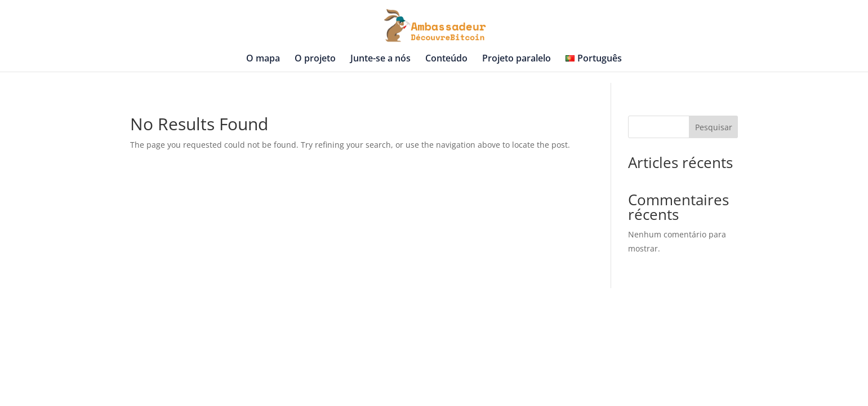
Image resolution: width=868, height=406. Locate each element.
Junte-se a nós (380, 59)
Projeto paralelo (517, 59)
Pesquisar (714, 127)
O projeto (315, 59)
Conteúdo (446, 59)
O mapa (263, 59)
